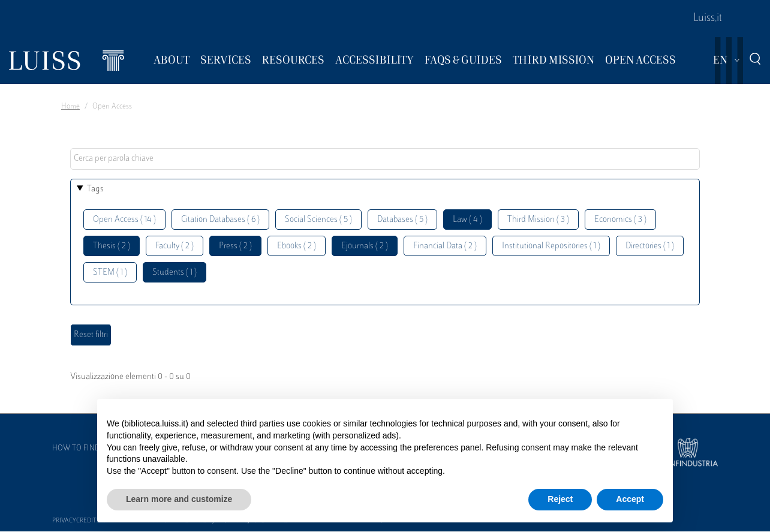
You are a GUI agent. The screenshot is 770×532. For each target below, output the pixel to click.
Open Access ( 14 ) (124, 220)
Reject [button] (560, 499)
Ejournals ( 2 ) (365, 246)
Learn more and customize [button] (179, 499)
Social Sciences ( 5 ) (318, 220)
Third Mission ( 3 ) (538, 220)
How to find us (82, 449)
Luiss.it (708, 19)
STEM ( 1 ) (110, 273)
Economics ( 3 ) (620, 220)
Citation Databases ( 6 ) (220, 220)
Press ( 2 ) (235, 246)
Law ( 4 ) (467, 220)
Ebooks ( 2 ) (297, 246)
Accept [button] (630, 499)
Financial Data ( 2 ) (445, 246)
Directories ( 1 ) (650, 246)
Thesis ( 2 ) (112, 246)
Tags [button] (95, 189)
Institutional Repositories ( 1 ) (551, 246)
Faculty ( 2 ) (175, 246)
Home (70, 107)
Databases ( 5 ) (402, 220)
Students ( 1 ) (175, 273)
